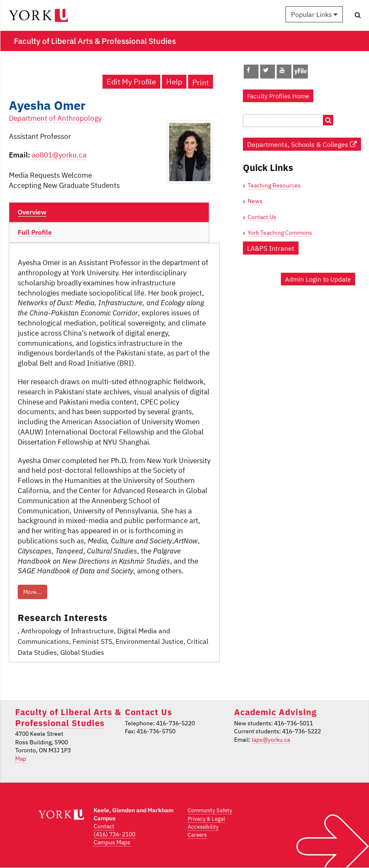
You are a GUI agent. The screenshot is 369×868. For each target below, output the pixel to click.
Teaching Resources (274, 185)
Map (21, 759)
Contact (104, 826)
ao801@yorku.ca (59, 155)
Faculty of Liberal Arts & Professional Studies (68, 717)
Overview (32, 212)
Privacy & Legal (206, 819)
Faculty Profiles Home (278, 96)
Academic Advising (275, 712)
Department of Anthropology (55, 118)
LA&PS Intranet (271, 248)
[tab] (109, 212)
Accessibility (203, 827)
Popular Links (314, 14)
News (255, 201)
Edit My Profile (131, 82)
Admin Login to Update (318, 279)
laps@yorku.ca (271, 740)
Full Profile (35, 232)
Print (201, 83)
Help (174, 82)
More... (32, 592)
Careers (197, 835)
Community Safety (210, 810)
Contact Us (262, 217)
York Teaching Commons (280, 233)
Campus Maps (112, 842)
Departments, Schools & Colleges (302, 144)
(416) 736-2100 (114, 834)
